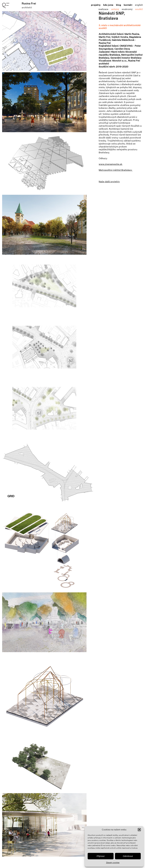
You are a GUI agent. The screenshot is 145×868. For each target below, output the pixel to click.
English (139, 5)
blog (119, 5)
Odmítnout (128, 856)
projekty (96, 5)
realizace (103, 9)
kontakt (128, 5)
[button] (139, 830)
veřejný (115, 9)
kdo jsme (108, 5)
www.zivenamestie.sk (111, 164)
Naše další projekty (109, 182)
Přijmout (101, 856)
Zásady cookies (113, 863)
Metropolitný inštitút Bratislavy (116, 170)
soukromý (127, 9)
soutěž (139, 9)
